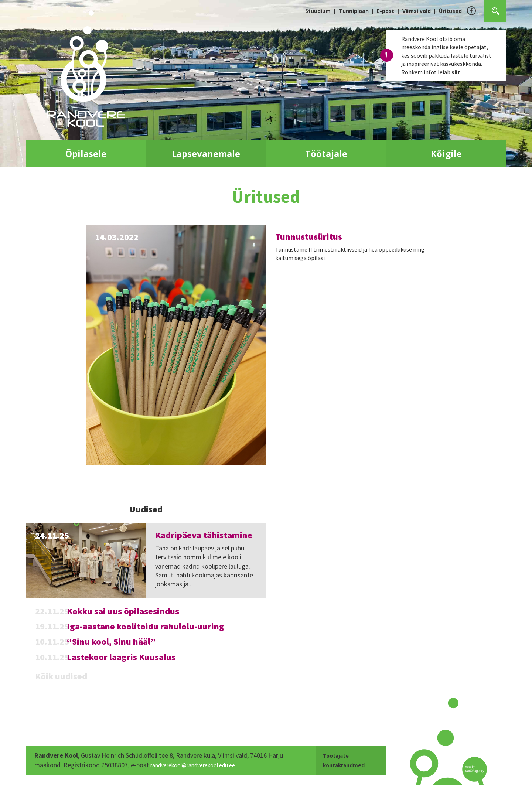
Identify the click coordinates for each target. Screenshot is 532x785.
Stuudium (318, 11)
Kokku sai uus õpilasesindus (123, 611)
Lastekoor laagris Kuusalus (121, 657)
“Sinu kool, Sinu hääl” (111, 641)
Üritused (450, 11)
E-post (386, 11)
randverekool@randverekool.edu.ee (200, 765)
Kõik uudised (61, 676)
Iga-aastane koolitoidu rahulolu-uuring (146, 626)
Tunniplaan (354, 11)
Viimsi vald (417, 11)
